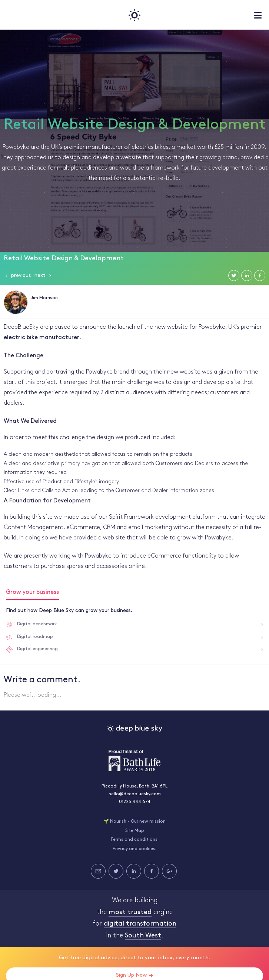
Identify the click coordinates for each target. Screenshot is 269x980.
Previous (21, 276)
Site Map (135, 831)
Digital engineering (37, 649)
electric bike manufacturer (41, 338)
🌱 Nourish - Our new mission (134, 822)
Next (40, 276)
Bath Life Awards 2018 (134, 760)
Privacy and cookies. (134, 849)
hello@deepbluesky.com (135, 794)
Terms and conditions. (134, 840)
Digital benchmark (37, 624)
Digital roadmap (35, 637)
